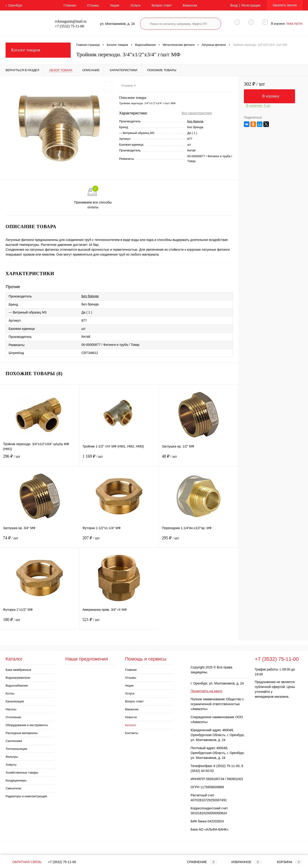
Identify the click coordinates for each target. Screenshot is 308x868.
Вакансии (190, 5)
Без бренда (195, 121)
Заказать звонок (285, 5)
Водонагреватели (18, 678)
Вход (234, 5)
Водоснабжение (17, 686)
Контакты (132, 733)
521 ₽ (119, 623)
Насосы (11, 709)
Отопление (13, 717)
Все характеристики (197, 113)
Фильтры (12, 757)
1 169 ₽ (119, 459)
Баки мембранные (18, 670)
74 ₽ (40, 541)
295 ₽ (198, 541)
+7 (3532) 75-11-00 (62, 862)
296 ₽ (40, 459)
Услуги (135, 5)
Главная (70, 5)
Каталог (131, 725)
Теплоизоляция (16, 749)
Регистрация (251, 5)
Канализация (15, 701)
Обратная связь (23, 862)
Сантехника (14, 741)
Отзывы (93, 5)
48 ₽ (198, 459)
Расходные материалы (22, 733)
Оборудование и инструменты (27, 725)
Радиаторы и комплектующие (26, 796)
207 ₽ (119, 541)
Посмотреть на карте (206, 691)
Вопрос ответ (162, 5)
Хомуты (11, 765)
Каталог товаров (38, 50)
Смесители (13, 788)
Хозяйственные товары (22, 773)
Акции (115, 5)
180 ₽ (40, 623)
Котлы (10, 693)
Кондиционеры (16, 780)
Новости (131, 717)
